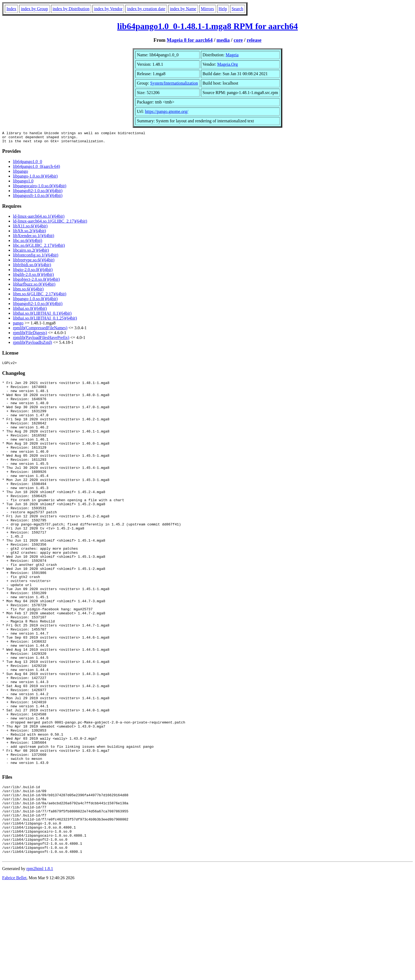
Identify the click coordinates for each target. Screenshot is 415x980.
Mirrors (207, 9)
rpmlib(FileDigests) (30, 335)
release (254, 40)
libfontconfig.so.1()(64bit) (36, 257)
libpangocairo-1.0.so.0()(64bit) (40, 188)
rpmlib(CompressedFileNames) (40, 330)
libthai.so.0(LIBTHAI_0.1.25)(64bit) (45, 321)
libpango (20, 174)
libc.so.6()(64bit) (28, 243)
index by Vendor (108, 9)
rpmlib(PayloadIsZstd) (32, 345)
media (223, 40)
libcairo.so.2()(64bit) (31, 253)
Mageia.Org (228, 64)
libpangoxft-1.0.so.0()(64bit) (38, 198)
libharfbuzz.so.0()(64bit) (34, 287)
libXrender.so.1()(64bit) (34, 238)
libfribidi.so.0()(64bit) (32, 267)
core (238, 40)
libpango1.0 (23, 183)
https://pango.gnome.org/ (167, 111)
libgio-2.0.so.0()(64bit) (33, 272)
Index (11, 9)
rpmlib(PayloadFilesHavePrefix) (41, 340)
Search (238, 9)
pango (18, 325)
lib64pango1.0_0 (28, 164)
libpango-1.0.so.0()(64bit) (35, 179)
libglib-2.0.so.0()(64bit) (33, 277)
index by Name (183, 9)
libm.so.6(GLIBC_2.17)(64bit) (40, 296)
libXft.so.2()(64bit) (30, 233)
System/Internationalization (174, 83)
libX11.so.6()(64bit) (30, 228)
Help (223, 9)
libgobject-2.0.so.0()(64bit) (36, 282)
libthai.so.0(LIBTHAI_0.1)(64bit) (42, 316)
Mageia (232, 55)
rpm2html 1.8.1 (40, 964)
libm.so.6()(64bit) (28, 291)
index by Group (34, 9)
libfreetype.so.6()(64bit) (34, 262)
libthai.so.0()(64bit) (30, 311)
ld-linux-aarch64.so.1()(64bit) (39, 219)
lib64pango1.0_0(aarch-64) (37, 169)
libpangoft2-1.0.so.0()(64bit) (38, 193)
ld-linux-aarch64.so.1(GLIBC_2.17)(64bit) (50, 224)
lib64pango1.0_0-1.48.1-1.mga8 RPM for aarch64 (208, 26)
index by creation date (146, 9)
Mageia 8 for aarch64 (190, 40)
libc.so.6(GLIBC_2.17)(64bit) (39, 248)
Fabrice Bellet (14, 973)
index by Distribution (71, 9)
